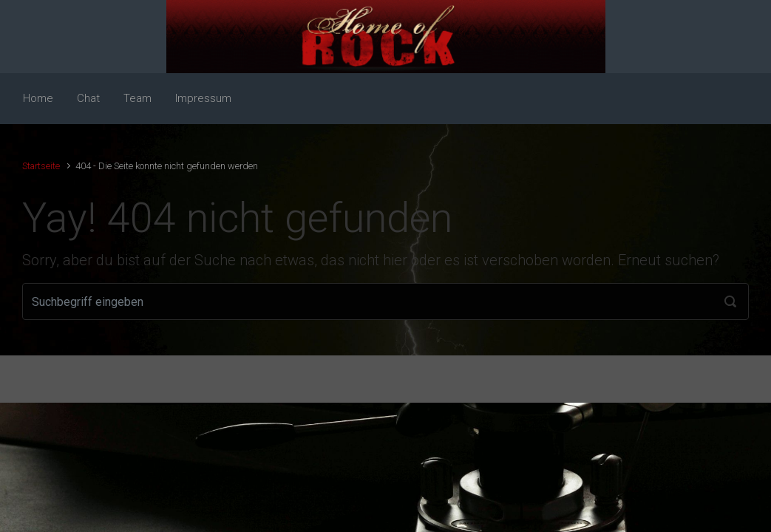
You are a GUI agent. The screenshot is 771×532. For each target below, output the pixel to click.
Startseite (41, 166)
